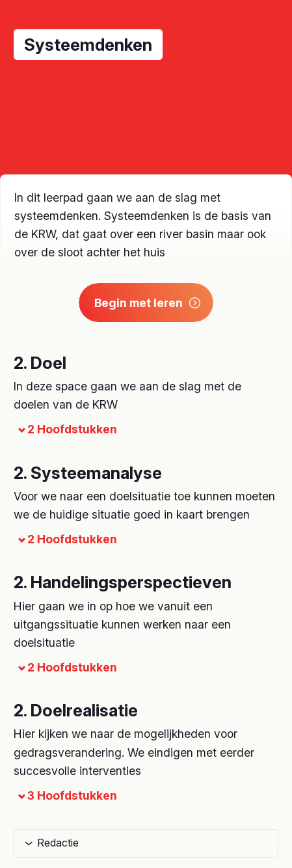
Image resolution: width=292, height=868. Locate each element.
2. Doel (40, 363)
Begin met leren (148, 303)
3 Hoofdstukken (66, 795)
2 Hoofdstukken (66, 429)
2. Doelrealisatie (76, 710)
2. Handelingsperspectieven (123, 582)
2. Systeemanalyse (88, 473)
